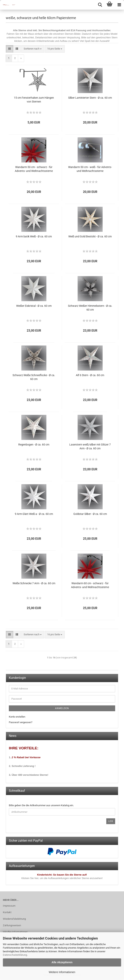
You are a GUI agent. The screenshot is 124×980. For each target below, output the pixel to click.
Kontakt (7, 912)
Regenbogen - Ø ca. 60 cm (34, 445)
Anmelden (62, 708)
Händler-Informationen (15, 932)
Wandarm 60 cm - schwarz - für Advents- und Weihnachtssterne (90, 585)
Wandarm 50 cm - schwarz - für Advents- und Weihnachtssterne (34, 169)
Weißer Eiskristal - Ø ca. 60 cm (34, 306)
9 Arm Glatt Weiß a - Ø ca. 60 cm (34, 514)
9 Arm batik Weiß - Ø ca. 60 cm (34, 236)
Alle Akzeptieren (62, 962)
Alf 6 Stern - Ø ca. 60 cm (90, 375)
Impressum (9, 906)
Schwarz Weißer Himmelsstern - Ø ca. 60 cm (90, 308)
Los (111, 821)
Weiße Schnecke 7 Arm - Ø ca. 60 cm (34, 583)
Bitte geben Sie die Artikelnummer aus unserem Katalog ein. (41, 805)
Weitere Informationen (62, 972)
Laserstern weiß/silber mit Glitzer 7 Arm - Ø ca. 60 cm (90, 446)
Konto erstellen (17, 717)
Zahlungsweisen (12, 925)
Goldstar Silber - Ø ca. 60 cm (90, 514)
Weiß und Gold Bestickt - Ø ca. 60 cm (90, 236)
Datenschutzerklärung (15, 955)
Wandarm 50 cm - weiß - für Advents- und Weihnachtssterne (90, 169)
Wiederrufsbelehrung (14, 919)
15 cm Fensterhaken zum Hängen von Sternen (34, 100)
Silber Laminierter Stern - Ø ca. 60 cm (90, 98)
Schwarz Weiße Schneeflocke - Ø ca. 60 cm (34, 377)
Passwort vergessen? (21, 722)
